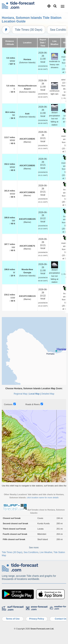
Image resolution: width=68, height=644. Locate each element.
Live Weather (46, 552)
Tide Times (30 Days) (29, 30)
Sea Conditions (31, 552)
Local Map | (35, 394)
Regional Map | (21, 394)
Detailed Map (48, 394)
